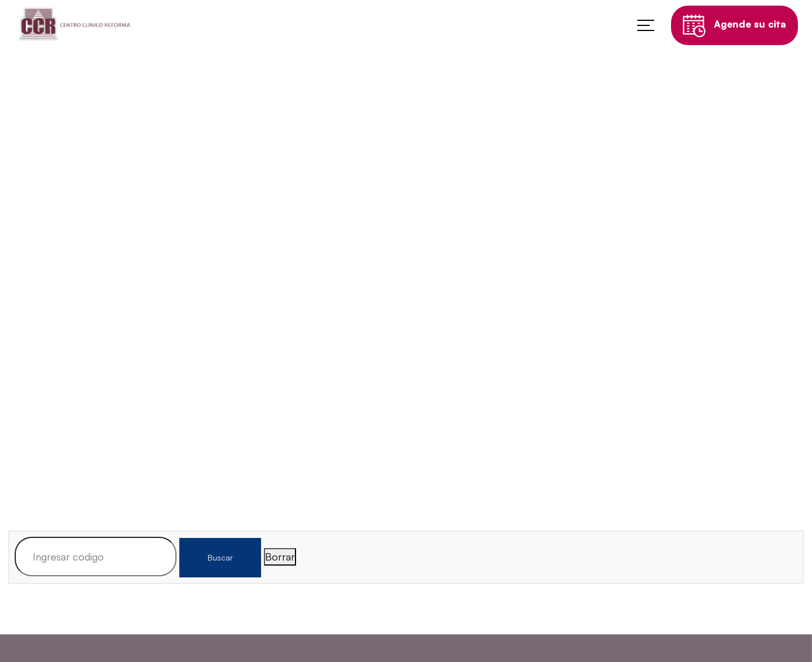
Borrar (280, 557)
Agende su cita (734, 28)
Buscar (220, 557)
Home (346, 332)
